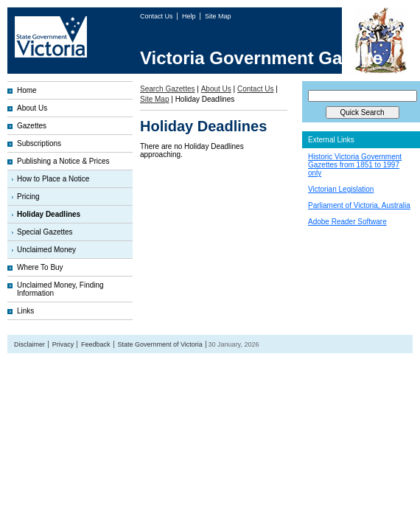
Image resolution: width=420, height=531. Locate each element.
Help (190, 16)
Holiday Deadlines (49, 214)
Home (27, 90)
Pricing (28, 197)
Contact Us (157, 16)
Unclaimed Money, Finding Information (60, 289)
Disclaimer (29, 344)
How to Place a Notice (53, 179)
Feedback (96, 344)
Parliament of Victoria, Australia (359, 205)
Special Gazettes (45, 232)
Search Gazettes (167, 89)
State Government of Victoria (160, 344)
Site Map (218, 16)
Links (25, 311)
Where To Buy (40, 267)
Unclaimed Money (46, 250)
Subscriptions (39, 143)
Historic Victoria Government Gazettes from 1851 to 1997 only (355, 165)
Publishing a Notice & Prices (63, 161)
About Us (32, 108)
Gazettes (32, 126)
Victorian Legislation (341, 189)
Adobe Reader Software (347, 222)
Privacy (63, 344)
